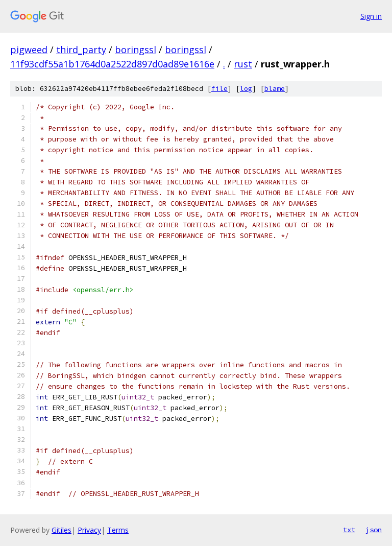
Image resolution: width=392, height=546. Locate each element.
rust (243, 64)
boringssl (136, 50)
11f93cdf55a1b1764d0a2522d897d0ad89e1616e (112, 64)
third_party (81, 50)
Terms (118, 530)
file (219, 89)
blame (275, 89)
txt (349, 530)
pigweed (29, 50)
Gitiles (62, 530)
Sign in (371, 16)
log (246, 89)
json (374, 530)
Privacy (89, 530)
